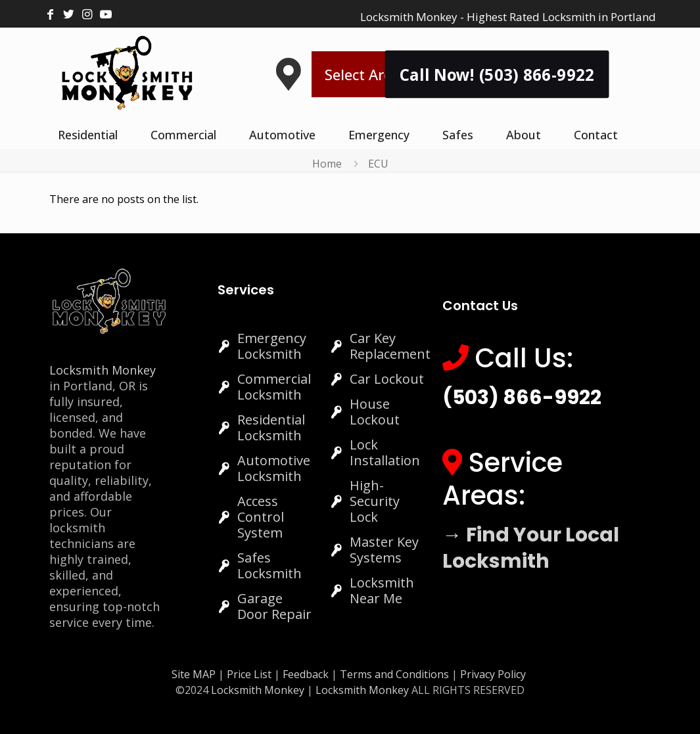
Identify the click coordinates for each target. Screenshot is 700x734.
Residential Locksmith (271, 427)
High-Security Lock (375, 501)
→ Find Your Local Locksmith (531, 548)
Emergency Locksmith (272, 346)
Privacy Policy (493, 674)
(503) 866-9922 (522, 398)
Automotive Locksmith (274, 468)
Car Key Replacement (390, 346)
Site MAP (194, 674)
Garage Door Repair (274, 606)
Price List (249, 674)
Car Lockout (387, 379)
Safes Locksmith (269, 565)
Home (327, 164)
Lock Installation (385, 452)
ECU (378, 164)
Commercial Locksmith (274, 387)
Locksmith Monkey (103, 370)
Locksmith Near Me (382, 590)
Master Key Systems (384, 550)
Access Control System (261, 517)
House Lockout (375, 412)
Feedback (307, 674)
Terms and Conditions (394, 674)
